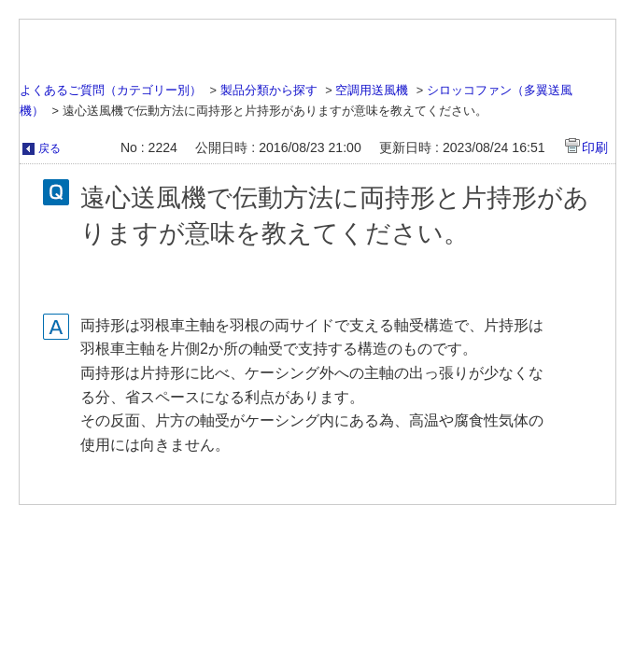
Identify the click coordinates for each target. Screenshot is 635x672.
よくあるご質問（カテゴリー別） (111, 90)
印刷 (595, 147)
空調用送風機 (372, 90)
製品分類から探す (269, 90)
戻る (49, 148)
